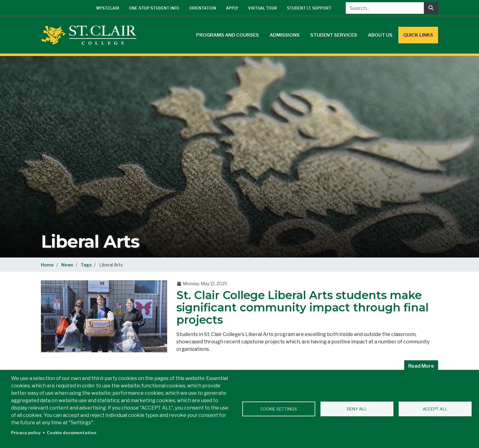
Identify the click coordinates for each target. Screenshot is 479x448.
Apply (232, 8)
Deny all (357, 409)
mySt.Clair (108, 8)
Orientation (203, 8)
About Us (380, 35)
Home (47, 265)
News (67, 265)
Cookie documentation (72, 433)
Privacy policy (26, 433)
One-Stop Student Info (154, 8)
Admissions (285, 35)
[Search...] (385, 8)
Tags (86, 265)
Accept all (435, 409)
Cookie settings (279, 409)
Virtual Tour (263, 8)
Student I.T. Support (309, 8)
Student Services (334, 35)
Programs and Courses (227, 35)
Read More (421, 366)
